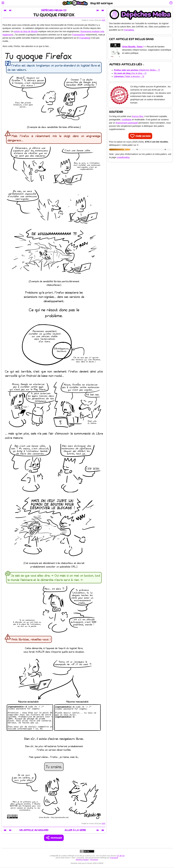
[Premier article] (5, 10)
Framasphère (79, 35)
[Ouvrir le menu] (3, 3)
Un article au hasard (34, 830)
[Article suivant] (98, 10)
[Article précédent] (10, 10)
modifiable (127, 120)
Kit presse (94, 860)
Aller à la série (75, 830)
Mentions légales (82, 860)
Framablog (85, 38)
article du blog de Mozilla (26, 31)
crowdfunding (123, 157)
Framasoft (114, 858)
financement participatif (127, 123)
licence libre (138, 116)
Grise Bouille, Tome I (133, 47)
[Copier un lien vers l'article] (54, 838)
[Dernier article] (103, 10)
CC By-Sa (121, 856)
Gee (103, 20)
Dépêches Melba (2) (54, 10)
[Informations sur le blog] (171, 3)
